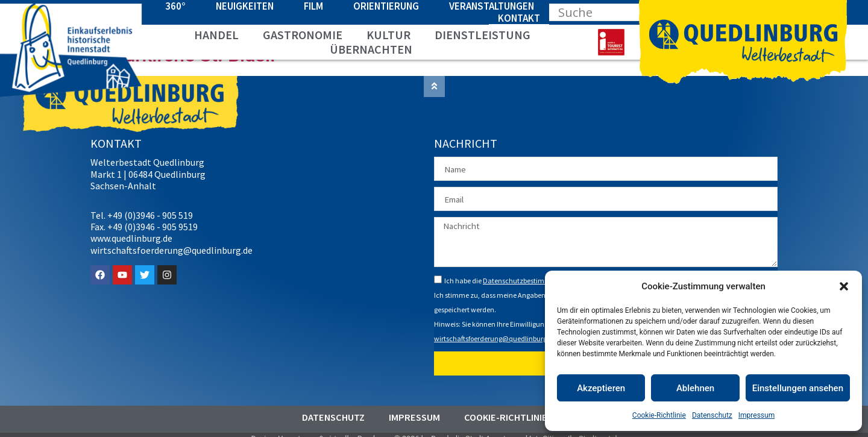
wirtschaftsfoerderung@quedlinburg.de (495, 331)
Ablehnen (695, 388)
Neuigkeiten (245, 6)
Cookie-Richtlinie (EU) (516, 410)
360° (175, 6)
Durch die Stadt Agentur (472, 431)
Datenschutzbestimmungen (527, 273)
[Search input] (604, 12)
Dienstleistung (483, 35)
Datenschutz (712, 415)
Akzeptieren (601, 388)
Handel (216, 35)
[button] (844, 286)
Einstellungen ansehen (798, 388)
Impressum (756, 415)
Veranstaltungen (492, 6)
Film (313, 6)
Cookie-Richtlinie (659, 415)
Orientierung (386, 6)
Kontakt (519, 18)
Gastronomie (303, 35)
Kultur (388, 35)
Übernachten (371, 49)
